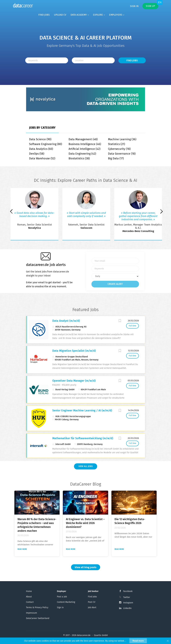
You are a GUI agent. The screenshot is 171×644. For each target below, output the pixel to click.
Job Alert (92, 607)
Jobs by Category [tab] (42, 128)
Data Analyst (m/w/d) (66, 321)
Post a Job (62, 597)
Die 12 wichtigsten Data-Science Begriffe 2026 (130, 521)
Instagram (128, 603)
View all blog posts (86, 567)
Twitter (127, 597)
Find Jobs (132, 60)
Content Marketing (66, 602)
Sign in (134, 6)
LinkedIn (127, 608)
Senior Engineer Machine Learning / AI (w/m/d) (82, 410)
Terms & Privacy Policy (37, 607)
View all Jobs (86, 466)
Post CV (92, 602)
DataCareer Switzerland (38, 618)
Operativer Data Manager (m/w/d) (74, 381)
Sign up (150, 6)
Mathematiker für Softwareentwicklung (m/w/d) (83, 438)
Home (29, 591)
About (29, 597)
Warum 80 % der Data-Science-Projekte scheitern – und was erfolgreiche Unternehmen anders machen (37, 525)
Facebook (128, 591)
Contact (30, 602)
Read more (22, 549)
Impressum (31, 613)
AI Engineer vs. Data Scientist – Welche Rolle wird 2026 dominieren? (85, 523)
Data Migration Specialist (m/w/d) (74, 351)
